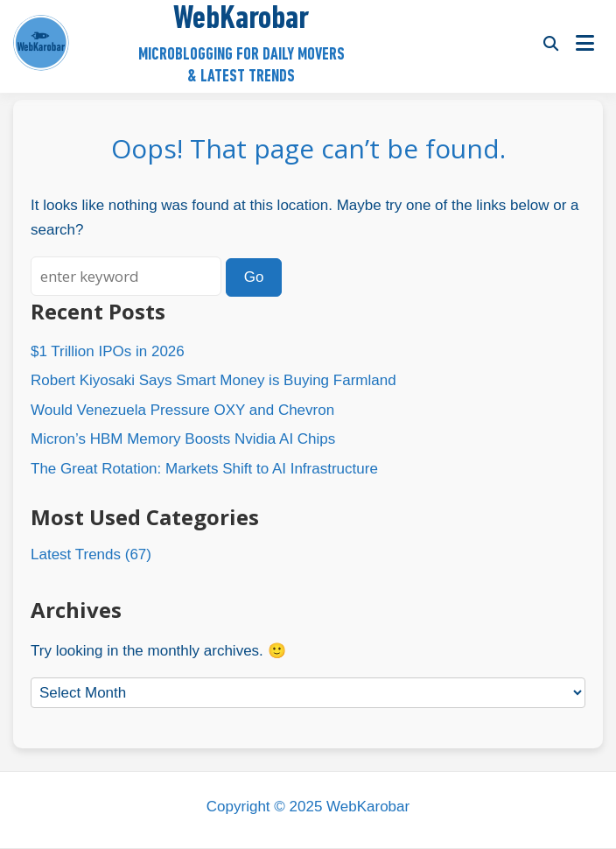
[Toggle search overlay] (551, 43)
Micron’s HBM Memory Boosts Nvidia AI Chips (183, 439)
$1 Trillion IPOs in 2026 (108, 351)
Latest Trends (76, 554)
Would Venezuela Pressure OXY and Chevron (182, 410)
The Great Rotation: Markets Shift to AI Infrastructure (204, 469)
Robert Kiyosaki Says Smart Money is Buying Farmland (213, 380)
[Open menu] (585, 43)
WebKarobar (241, 20)
